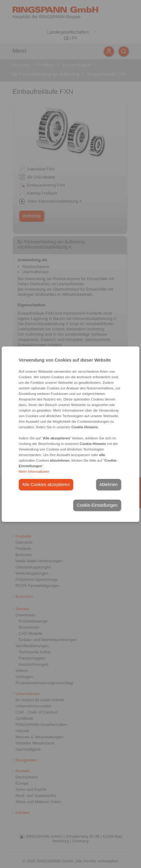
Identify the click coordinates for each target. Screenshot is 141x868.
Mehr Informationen (34, 472)
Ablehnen (108, 484)
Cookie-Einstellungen (97, 505)
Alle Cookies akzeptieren (46, 484)
